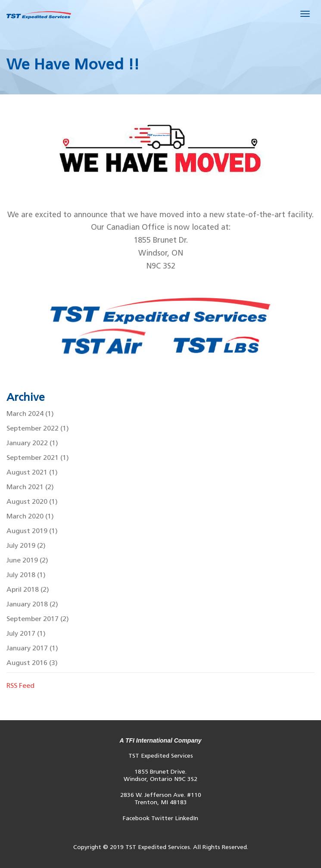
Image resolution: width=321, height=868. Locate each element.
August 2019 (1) (32, 531)
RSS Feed (20, 685)
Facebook (136, 818)
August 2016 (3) (32, 663)
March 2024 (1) (30, 414)
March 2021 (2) (30, 487)
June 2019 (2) (27, 560)
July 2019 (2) (26, 545)
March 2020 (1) (30, 516)
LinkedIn (187, 818)
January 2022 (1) (32, 443)
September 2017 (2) (38, 619)
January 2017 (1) (32, 648)
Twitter (162, 818)
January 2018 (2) (32, 604)
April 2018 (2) (28, 589)
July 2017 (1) (26, 633)
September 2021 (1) (38, 457)
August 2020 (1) (32, 501)
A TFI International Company (160, 740)
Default (39, 15)
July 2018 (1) (26, 575)
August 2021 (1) (32, 472)
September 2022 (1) (38, 428)
